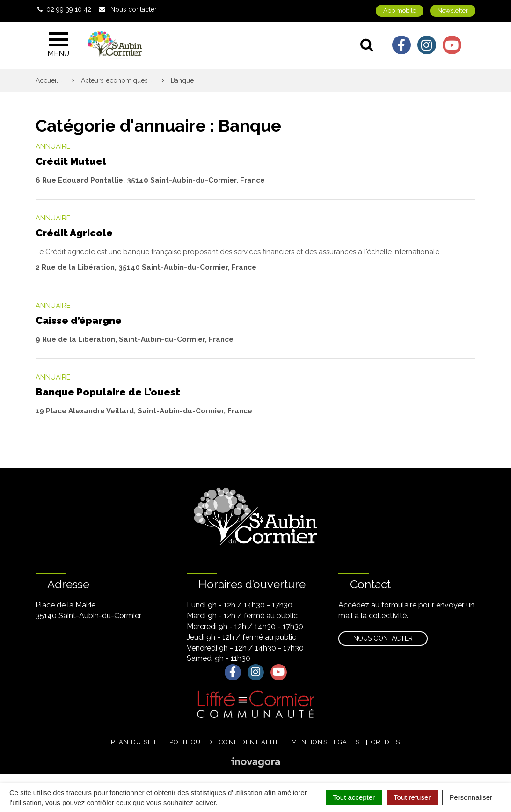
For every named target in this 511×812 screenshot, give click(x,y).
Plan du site (135, 742)
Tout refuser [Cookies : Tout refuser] (412, 797)
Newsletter (453, 11)
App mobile (400, 11)
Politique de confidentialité (225, 742)
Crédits (386, 742)
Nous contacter (383, 638)
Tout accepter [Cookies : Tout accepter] (354, 797)
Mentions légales (326, 742)
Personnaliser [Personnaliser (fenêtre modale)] (471, 797)
